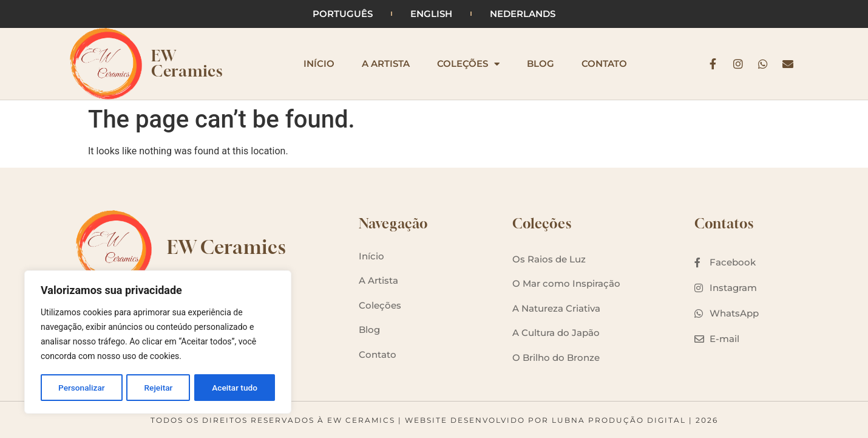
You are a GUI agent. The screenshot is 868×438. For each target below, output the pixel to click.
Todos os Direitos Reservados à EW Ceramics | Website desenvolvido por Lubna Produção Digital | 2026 (434, 420)
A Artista (386, 63)
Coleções (468, 64)
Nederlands (523, 14)
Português (343, 14)
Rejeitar (158, 388)
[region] (158, 343)
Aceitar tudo (235, 388)
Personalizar (81, 388)
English (431, 14)
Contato (604, 63)
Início (319, 63)
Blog (541, 63)
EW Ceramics (187, 63)
